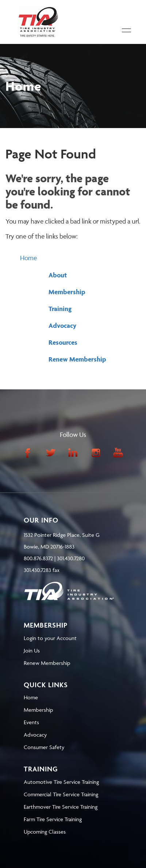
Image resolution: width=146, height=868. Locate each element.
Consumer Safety (44, 747)
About (58, 275)
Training (60, 309)
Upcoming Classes (45, 832)
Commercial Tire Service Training (61, 794)
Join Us (32, 650)
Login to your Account (50, 638)
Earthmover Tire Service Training (61, 807)
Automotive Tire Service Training (61, 782)
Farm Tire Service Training (53, 819)
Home (28, 258)
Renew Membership (77, 359)
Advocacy (62, 325)
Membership (67, 292)
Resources (63, 342)
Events (31, 722)
